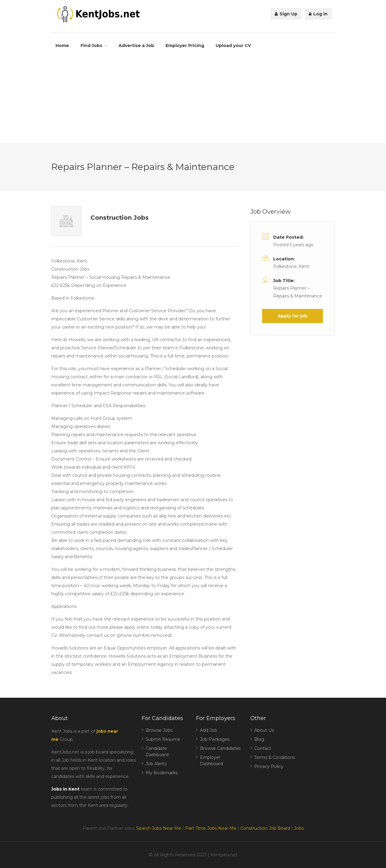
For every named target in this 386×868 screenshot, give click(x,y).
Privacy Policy (269, 766)
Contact (263, 748)
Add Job (209, 730)
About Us (264, 730)
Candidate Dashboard (157, 752)
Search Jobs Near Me (159, 828)
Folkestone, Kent (291, 266)
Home (62, 46)
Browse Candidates (220, 748)
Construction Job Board (265, 828)
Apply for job (293, 316)
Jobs (299, 828)
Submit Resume (163, 739)
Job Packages (215, 739)
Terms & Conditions (275, 757)
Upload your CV (233, 46)
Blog (259, 739)
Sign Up (286, 14)
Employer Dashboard (211, 761)
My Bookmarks (162, 773)
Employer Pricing (185, 46)
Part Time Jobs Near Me (211, 828)
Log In (318, 14)
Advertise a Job (136, 46)
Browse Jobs (159, 730)
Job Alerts (156, 764)
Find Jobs (91, 46)
